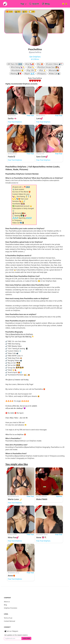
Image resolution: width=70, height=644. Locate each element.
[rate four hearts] (37, 81)
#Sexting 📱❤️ (16, 74)
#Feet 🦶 (31, 67)
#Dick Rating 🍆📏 (18, 67)
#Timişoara (42, 74)
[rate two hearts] (33, 81)
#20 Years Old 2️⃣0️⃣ (15, 64)
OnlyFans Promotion (11, 608)
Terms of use (8, 618)
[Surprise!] (66, 4)
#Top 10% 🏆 (31, 70)
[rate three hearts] (35, 81)
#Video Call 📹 (54, 74)
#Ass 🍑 (40, 64)
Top (22, 4)
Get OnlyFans (35, 57)
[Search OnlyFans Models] (34, 4)
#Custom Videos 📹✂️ (54, 64)
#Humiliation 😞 (17, 70)
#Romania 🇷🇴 (54, 70)
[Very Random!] (63, 4)
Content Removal (10, 621)
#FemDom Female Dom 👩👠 (48, 67)
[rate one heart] (30, 81)
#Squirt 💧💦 (29, 74)
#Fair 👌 (42, 70)
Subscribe (26, 638)
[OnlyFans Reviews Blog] (46, 4)
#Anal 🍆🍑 (30, 64)
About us (7, 602)
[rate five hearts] (40, 81)
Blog (5, 605)
